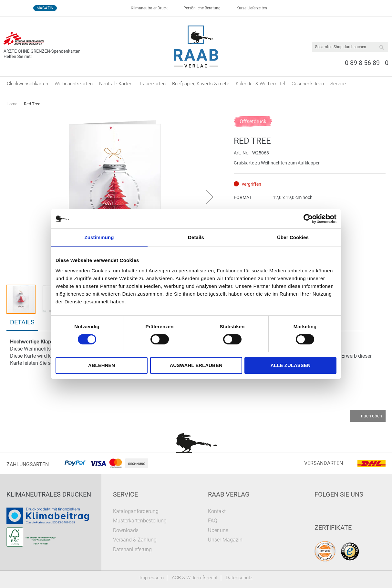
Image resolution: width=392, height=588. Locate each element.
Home (12, 104)
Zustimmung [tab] (99, 237)
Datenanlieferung (132, 549)
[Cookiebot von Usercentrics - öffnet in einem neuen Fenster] (308, 219)
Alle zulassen (290, 365)
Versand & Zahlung (135, 540)
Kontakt (217, 511)
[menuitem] (27, 84)
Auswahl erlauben (196, 365)
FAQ (213, 521)
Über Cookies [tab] (293, 237)
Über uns (218, 530)
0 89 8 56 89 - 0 (367, 63)
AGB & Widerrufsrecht (195, 578)
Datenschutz (239, 578)
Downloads (126, 530)
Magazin (45, 8)
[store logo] (196, 47)
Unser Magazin (225, 540)
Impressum (152, 578)
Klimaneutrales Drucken (49, 494)
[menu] (196, 84)
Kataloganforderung (136, 511)
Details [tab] (196, 237)
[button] (210, 197)
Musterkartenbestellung (140, 521)
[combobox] (350, 47)
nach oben (371, 416)
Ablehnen (102, 365)
